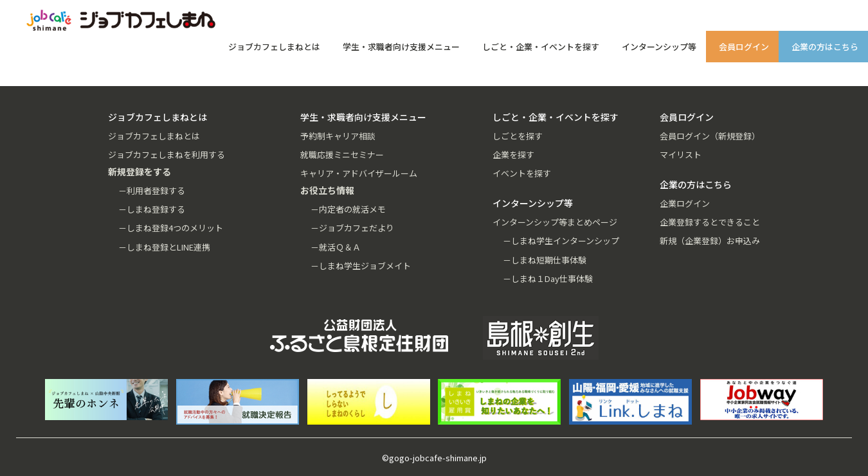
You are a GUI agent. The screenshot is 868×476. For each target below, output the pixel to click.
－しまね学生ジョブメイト (361, 266)
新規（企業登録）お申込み (710, 241)
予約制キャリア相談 (338, 136)
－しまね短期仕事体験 (545, 260)
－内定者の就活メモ (348, 209)
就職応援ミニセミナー (342, 154)
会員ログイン (744, 47)
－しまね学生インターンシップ (561, 241)
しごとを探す (518, 136)
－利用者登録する (152, 190)
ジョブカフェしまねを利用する (167, 154)
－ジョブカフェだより (352, 228)
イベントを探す (522, 173)
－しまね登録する (152, 209)
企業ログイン (685, 203)
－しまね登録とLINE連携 (164, 247)
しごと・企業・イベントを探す (541, 47)
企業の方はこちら (825, 47)
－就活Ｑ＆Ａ (336, 247)
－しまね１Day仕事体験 (548, 278)
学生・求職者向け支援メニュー (401, 47)
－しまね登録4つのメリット (171, 228)
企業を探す (513, 154)
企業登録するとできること (710, 222)
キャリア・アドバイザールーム (359, 173)
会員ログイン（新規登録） (710, 136)
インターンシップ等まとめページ (555, 222)
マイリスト (681, 154)
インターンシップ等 (659, 47)
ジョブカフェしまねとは (274, 47)
